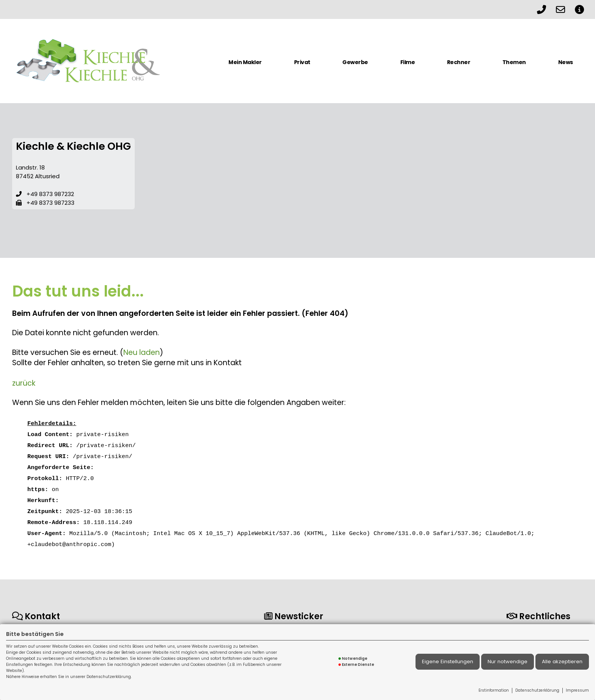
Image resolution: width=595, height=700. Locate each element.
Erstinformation (494, 690)
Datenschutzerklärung (537, 690)
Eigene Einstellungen (448, 662)
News (566, 62)
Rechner (459, 62)
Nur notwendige (508, 662)
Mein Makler (245, 62)
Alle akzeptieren (562, 662)
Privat (302, 62)
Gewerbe (355, 62)
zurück (24, 383)
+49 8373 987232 (50, 194)
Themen (514, 62)
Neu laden (142, 352)
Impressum (577, 690)
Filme (408, 62)
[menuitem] (245, 65)
